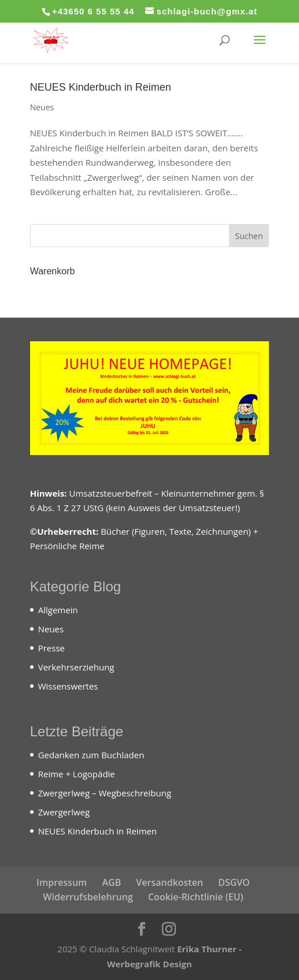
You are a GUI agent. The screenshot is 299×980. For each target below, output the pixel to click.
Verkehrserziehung (76, 667)
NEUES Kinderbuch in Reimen (101, 87)
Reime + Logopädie (77, 774)
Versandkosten (169, 882)
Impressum (62, 882)
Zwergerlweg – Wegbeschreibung (105, 793)
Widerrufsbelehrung (88, 897)
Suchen (249, 236)
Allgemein (58, 610)
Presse (51, 648)
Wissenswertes (68, 686)
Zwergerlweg (64, 812)
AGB (111, 882)
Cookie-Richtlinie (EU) (196, 897)
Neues (42, 107)
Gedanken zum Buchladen (91, 755)
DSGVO (234, 882)
